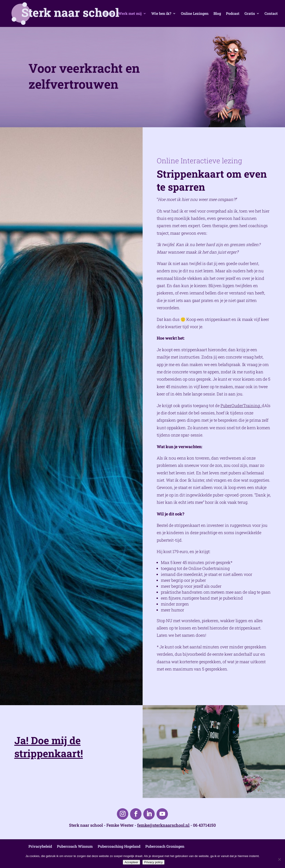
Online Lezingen (195, 14)
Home (108, 14)
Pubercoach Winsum (75, 846)
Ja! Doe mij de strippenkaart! (49, 747)
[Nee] (279, 859)
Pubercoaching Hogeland (119, 846)
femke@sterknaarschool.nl (163, 825)
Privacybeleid (40, 846)
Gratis (250, 14)
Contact (271, 14)
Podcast (233, 14)
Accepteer (131, 862)
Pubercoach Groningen (165, 846)
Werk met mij (130, 14)
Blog (217, 14)
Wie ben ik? (161, 14)
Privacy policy (153, 862)
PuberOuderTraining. (241, 405)
